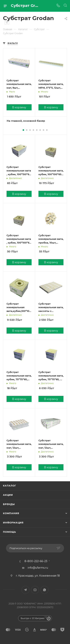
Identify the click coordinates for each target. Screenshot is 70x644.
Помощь (10, 532)
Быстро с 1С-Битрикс (33, 618)
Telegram (25, 590)
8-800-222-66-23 (36, 561)
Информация (13, 523)
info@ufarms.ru (38, 568)
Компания (11, 513)
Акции (8, 495)
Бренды (9, 504)
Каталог (10, 486)
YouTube (35, 590)
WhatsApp (45, 590)
